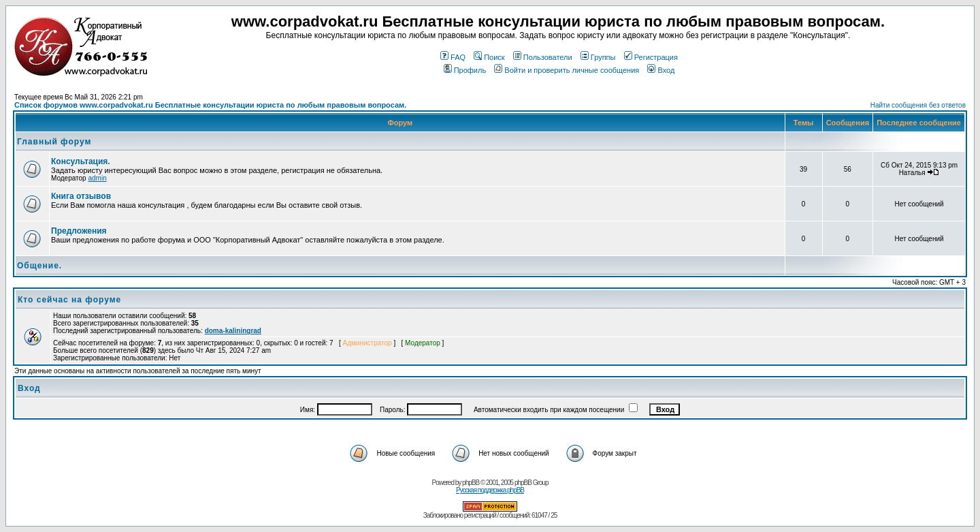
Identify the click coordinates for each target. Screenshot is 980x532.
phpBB (471, 483)
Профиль (465, 70)
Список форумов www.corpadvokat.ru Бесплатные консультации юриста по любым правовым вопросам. (210, 105)
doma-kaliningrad (233, 331)
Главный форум (54, 142)
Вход (661, 70)
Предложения (79, 231)
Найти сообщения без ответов (918, 105)
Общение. (39, 266)
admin (97, 178)
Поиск (489, 57)
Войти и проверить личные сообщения (567, 70)
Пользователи (543, 57)
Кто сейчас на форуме (69, 300)
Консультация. (81, 161)
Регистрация (651, 57)
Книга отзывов (81, 196)
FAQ (453, 57)
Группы (598, 57)
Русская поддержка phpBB (490, 490)
